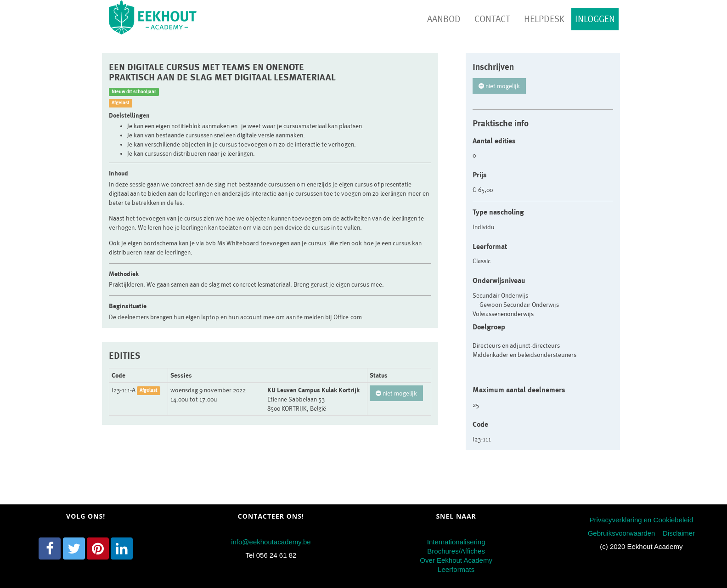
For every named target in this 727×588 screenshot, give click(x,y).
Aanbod (444, 19)
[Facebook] (50, 548)
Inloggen (595, 19)
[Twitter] (74, 548)
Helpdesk (544, 19)
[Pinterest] (98, 548)
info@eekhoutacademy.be (271, 542)
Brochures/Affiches (456, 551)
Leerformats (456, 569)
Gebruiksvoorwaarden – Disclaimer (641, 533)
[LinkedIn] (122, 548)
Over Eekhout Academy (456, 560)
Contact (492, 19)
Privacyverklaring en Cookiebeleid (641, 520)
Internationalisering (456, 542)
